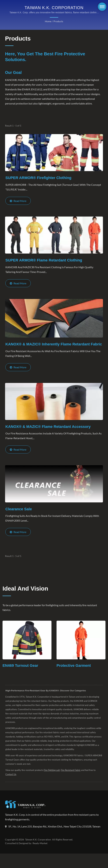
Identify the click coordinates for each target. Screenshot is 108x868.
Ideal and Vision (25, 599)
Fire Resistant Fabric (71, 780)
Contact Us (11, 785)
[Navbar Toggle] (102, 7)
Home (48, 21)
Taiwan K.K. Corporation (38, 854)
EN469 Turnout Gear (21, 676)
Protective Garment (74, 676)
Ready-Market (40, 858)
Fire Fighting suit (51, 780)
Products (58, 21)
